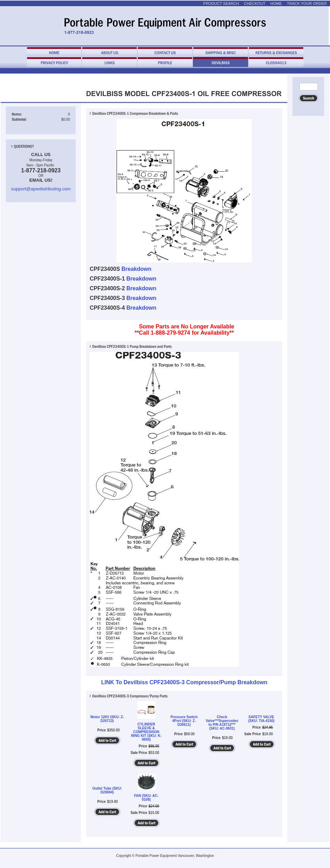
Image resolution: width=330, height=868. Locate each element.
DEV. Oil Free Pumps (56, 71)
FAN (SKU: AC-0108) (146, 798)
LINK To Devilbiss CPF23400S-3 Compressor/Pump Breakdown (184, 682)
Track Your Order (307, 3)
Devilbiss (26, 71)
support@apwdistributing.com (41, 189)
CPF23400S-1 (91, 71)
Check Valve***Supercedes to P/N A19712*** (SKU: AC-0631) (222, 723)
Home (276, 3)
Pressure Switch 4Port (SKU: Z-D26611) (184, 721)
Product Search (221, 3)
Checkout (255, 3)
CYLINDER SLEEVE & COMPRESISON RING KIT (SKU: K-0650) (146, 732)
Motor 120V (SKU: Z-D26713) (107, 719)
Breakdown (136, 269)
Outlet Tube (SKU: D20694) (107, 790)
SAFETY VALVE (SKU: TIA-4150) (261, 719)
